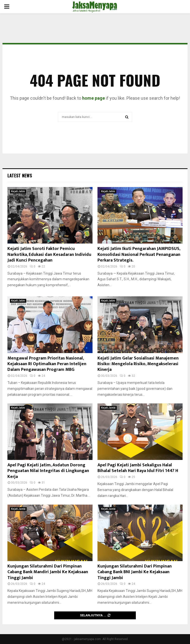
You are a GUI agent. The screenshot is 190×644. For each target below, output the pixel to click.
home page (94, 98)
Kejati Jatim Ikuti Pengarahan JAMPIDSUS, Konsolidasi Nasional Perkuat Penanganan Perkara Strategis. (139, 255)
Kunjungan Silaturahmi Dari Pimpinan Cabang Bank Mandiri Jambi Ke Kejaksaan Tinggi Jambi (48, 572)
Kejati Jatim (18, 191)
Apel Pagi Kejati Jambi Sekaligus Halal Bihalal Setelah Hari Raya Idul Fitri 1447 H (138, 468)
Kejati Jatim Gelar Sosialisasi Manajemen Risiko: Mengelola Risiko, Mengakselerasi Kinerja (138, 364)
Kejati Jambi (108, 408)
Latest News (20, 175)
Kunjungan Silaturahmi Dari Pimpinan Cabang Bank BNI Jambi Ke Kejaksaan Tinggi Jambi (135, 572)
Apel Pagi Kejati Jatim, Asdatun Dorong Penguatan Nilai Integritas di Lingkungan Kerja (48, 471)
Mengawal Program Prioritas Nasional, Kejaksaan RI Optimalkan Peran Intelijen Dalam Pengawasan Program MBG (47, 364)
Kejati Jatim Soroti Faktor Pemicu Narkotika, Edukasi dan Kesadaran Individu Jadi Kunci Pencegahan (49, 255)
